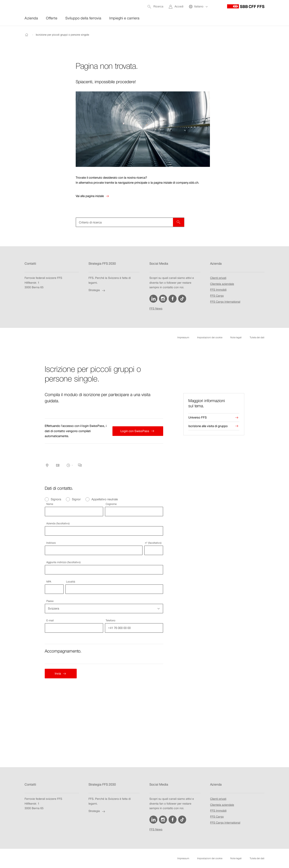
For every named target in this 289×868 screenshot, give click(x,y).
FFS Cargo (217, 296)
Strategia (97, 290)
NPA (49, 582)
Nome (50, 504)
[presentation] (214, 403)
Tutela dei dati (257, 337)
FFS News (156, 309)
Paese (50, 601)
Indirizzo (51, 543)
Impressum (183, 337)
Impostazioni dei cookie (210, 337)
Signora (56, 499)
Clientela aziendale (222, 284)
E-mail (50, 620)
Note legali (236, 337)
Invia (56, 674)
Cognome (111, 504)
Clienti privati (218, 278)
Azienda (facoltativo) (58, 523)
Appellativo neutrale (105, 499)
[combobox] (94, 550)
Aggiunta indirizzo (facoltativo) (63, 562)
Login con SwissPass (134, 431)
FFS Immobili (218, 290)
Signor (76, 499)
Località (71, 582)
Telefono (110, 620)
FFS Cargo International (225, 302)
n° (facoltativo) (153, 543)
